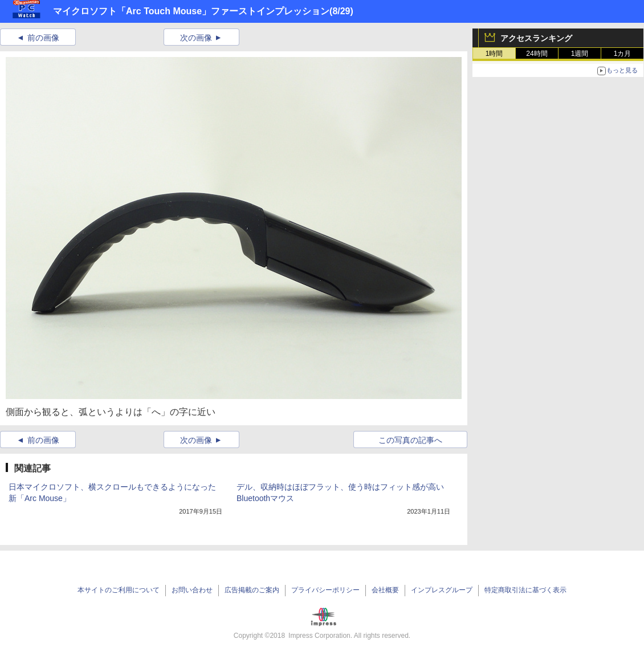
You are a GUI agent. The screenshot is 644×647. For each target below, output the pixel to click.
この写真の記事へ (410, 440)
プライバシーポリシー (325, 590)
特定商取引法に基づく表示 (525, 590)
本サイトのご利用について (119, 590)
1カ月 (623, 54)
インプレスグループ (442, 590)
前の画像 (43, 38)
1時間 (494, 54)
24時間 (537, 54)
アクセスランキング (536, 38)
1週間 (580, 54)
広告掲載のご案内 (252, 590)
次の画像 (196, 38)
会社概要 (385, 590)
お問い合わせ (192, 590)
